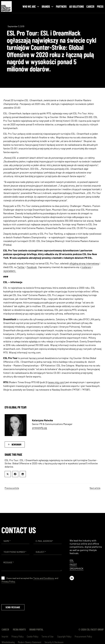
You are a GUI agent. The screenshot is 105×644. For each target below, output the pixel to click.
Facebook (32, 267)
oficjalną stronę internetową (84, 263)
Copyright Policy (64, 636)
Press (100, 6)
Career (90, 6)
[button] (8, 474)
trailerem (86, 267)
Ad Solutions (76, 6)
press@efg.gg (40, 428)
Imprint (5, 636)
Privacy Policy (8, 581)
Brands (48, 6)
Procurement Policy (83, 636)
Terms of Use (48, 636)
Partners (61, 6)
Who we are (31, 6)
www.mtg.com (56, 382)
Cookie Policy (33, 636)
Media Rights (20, 629)
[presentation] (22, 593)
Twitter (21, 267)
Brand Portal (37, 629)
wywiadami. (10, 271)
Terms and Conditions (44, 578)
